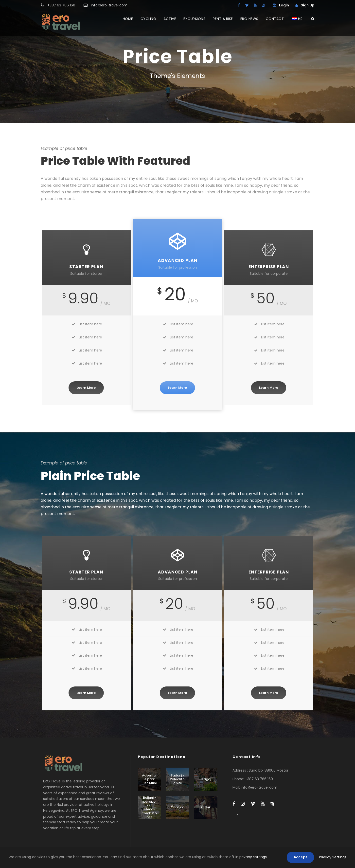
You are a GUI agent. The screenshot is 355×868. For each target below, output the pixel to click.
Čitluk (206, 807)
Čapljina (178, 807)
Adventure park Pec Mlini (149, 779)
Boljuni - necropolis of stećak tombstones (150, 807)
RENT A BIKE (223, 19)
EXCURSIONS (194, 19)
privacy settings (253, 857)
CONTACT (275, 19)
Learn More (86, 388)
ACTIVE (170, 19)
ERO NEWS (249, 19)
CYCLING (148, 19)
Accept (300, 857)
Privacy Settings (333, 857)
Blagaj (206, 779)
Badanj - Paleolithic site (177, 779)
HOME (128, 19)
